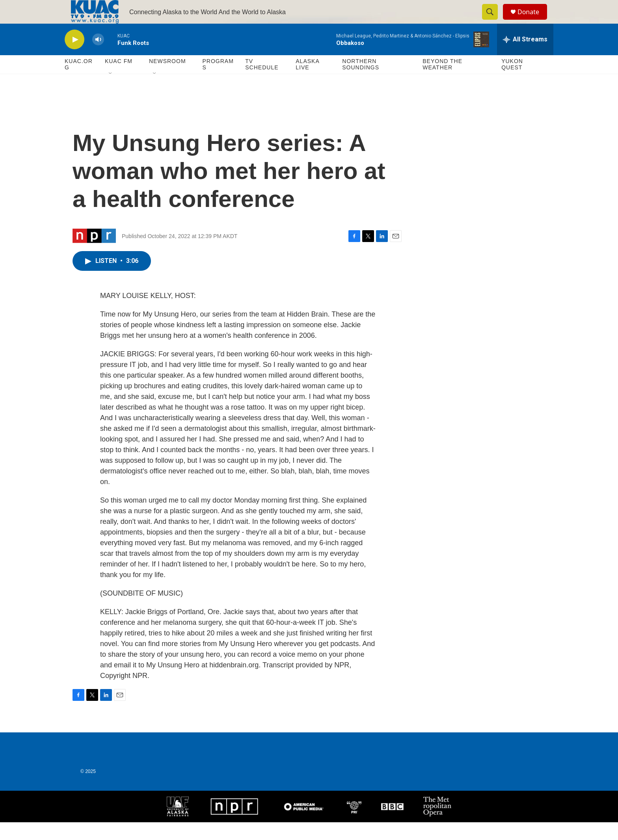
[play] (74, 57)
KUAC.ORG (79, 82)
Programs (218, 82)
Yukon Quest (512, 82)
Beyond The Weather (442, 82)
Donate (533, 21)
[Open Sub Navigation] (111, 91)
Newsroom (168, 79)
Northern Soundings (361, 82)
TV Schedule (262, 82)
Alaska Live (307, 82)
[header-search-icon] (493, 21)
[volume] (98, 57)
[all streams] (525, 57)
